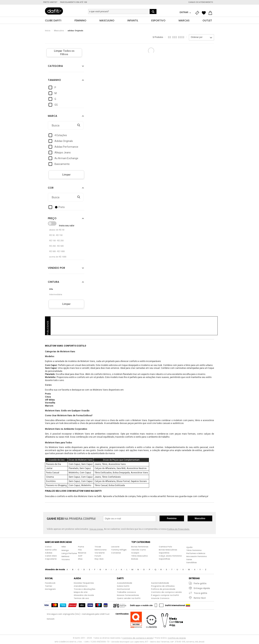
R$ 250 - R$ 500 (56, 247)
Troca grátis (200, 594)
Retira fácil (200, 599)
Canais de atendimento (201, 2)
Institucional (123, 590)
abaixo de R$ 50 (57, 231)
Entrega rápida (202, 589)
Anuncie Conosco (160, 599)
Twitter (49, 587)
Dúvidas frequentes (84, 584)
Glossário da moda (84, 596)
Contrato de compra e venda (166, 593)
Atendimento (81, 587)
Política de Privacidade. (178, 530)
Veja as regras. (96, 530)
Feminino (172, 519)
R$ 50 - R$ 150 (56, 236)
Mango (65, 551)
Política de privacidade (163, 590)
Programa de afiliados (163, 587)
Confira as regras (177, 639)
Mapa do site (81, 593)
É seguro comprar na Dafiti (165, 596)
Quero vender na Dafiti (129, 599)
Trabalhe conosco (126, 593)
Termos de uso (81, 599)
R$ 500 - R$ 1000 (57, 252)
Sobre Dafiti (123, 587)
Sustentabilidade (160, 584)
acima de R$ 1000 (58, 258)
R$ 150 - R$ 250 (56, 242)
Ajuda (189, 548)
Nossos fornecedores (128, 596)
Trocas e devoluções (85, 590)
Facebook (50, 584)
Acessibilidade (125, 584)
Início (48, 31)
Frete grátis (200, 584)
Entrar (184, 12)
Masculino (59, 31)
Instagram (50, 590)
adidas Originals (75, 31)
